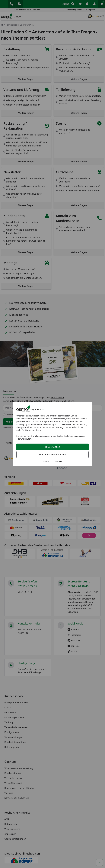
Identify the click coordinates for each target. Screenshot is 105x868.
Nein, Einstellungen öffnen (52, 455)
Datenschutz (48, 461)
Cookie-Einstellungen (66, 436)
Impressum (58, 461)
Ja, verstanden (53, 447)
